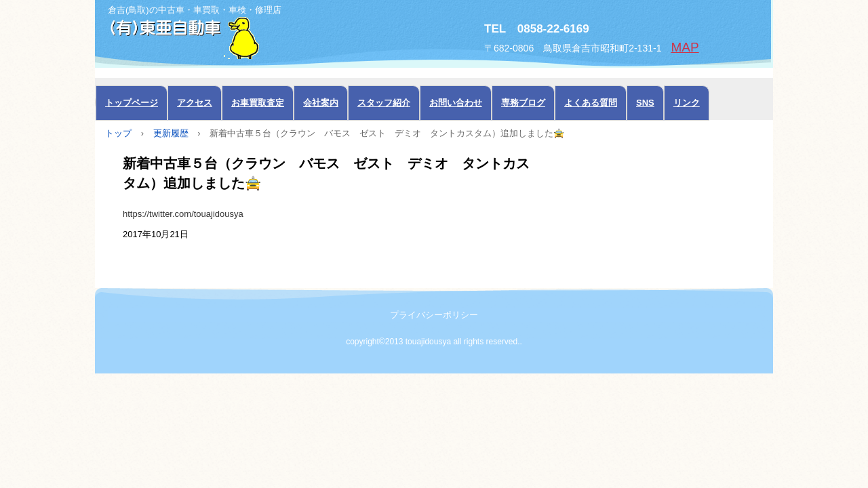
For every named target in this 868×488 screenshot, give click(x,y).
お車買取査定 (258, 103)
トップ (118, 133)
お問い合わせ (456, 103)
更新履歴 (171, 133)
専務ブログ (523, 103)
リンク (687, 103)
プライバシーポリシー (434, 315)
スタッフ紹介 (384, 103)
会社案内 (321, 103)
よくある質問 (591, 103)
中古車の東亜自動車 (248, 37)
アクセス (195, 103)
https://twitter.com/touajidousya (183, 214)
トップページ (132, 103)
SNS (645, 103)
